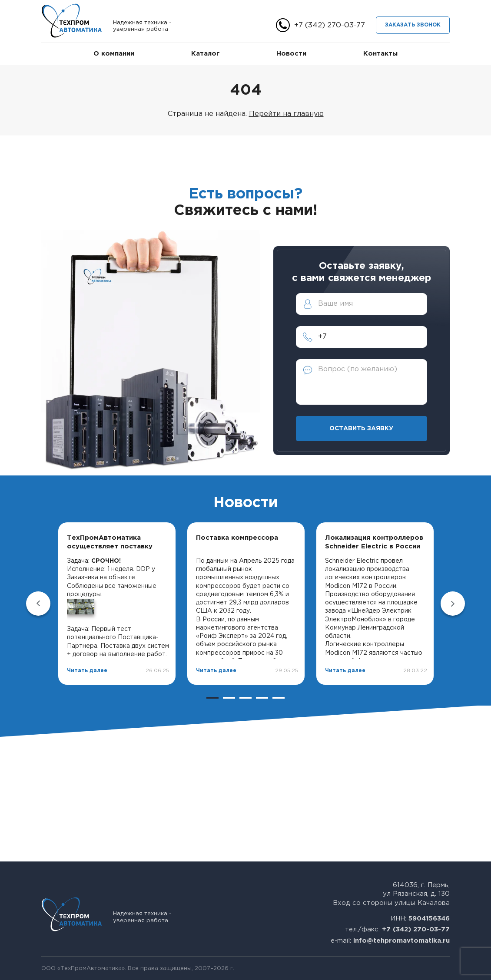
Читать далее (87, 671)
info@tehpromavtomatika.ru (401, 941)
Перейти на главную (286, 114)
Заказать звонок (413, 25)
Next (453, 604)
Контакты (380, 54)
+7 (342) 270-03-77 (330, 25)
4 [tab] (262, 698)
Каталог (206, 54)
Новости (291, 54)
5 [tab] (279, 698)
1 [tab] (212, 698)
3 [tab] (245, 698)
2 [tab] (229, 698)
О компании (114, 54)
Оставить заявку (361, 429)
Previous (38, 604)
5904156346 (429, 919)
